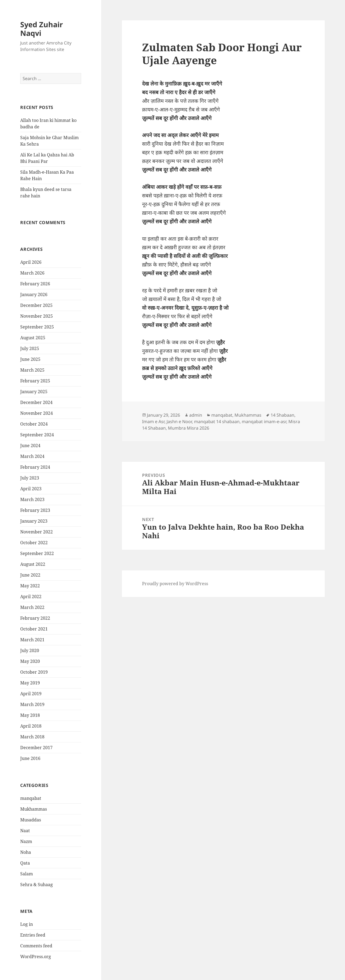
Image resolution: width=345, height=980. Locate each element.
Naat (25, 831)
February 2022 (35, 618)
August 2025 (33, 338)
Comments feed (36, 946)
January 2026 (34, 294)
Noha (26, 852)
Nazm (26, 841)
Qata (25, 863)
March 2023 (32, 499)
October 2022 (34, 543)
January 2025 (34, 392)
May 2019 (30, 683)
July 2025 (30, 348)
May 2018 (30, 715)
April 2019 (31, 694)
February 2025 (35, 381)
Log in (27, 924)
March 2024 (32, 456)
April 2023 (31, 489)
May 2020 (30, 661)
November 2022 (37, 532)
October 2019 (34, 672)
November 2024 (37, 413)
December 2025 (36, 305)
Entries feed (33, 935)
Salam (27, 874)
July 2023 (30, 478)
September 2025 (37, 327)
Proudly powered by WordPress (175, 584)
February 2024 (35, 467)
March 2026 (32, 273)
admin (196, 415)
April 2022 (31, 597)
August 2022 (33, 564)
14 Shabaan (282, 415)
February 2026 (35, 284)
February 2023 (35, 510)
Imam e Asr (153, 422)
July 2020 (30, 650)
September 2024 (37, 435)
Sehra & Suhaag (37, 885)
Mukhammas (34, 809)
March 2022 (32, 607)
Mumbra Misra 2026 (189, 428)
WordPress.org (36, 957)
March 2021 (32, 640)
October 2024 (34, 424)
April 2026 (31, 262)
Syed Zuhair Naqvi (42, 29)
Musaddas (31, 820)
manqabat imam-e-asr (264, 422)
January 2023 (34, 521)
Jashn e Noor (179, 422)
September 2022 (37, 553)
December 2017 (36, 748)
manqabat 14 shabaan (217, 422)
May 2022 (30, 586)
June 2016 (30, 758)
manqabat (31, 798)
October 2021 (34, 629)
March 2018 (32, 737)
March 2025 (32, 370)
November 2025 (37, 316)
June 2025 (30, 359)
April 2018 (31, 726)
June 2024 (30, 446)
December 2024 (36, 402)
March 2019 (32, 704)
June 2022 (30, 575)
